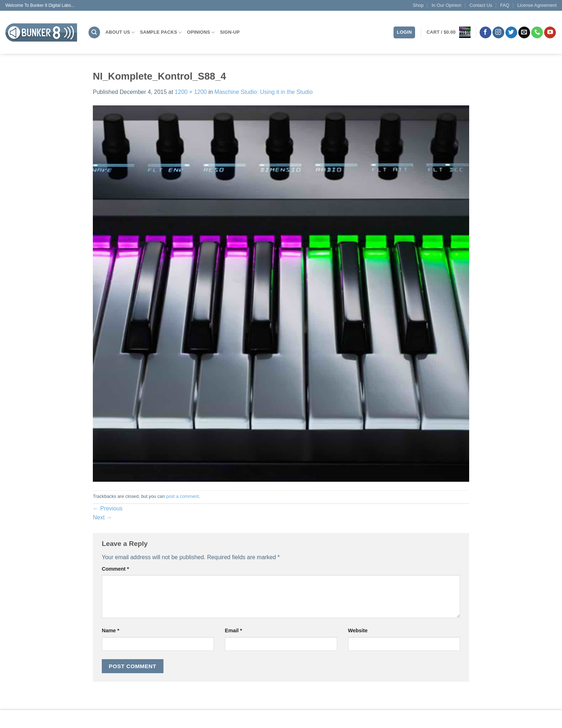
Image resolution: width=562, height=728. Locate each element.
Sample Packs (161, 32)
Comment (115, 569)
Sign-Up (230, 32)
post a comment (182, 496)
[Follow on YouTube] (550, 33)
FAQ (505, 5)
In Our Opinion (446, 5)
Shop (418, 5)
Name (111, 631)
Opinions (201, 32)
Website (358, 631)
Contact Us (481, 5)
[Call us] (537, 33)
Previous (108, 508)
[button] (449, 32)
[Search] (94, 32)
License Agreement (537, 5)
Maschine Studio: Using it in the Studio (263, 92)
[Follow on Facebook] (485, 33)
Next (102, 517)
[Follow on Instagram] (498, 33)
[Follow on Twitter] (511, 33)
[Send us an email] (524, 33)
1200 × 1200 (191, 92)
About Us (120, 32)
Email (233, 631)
